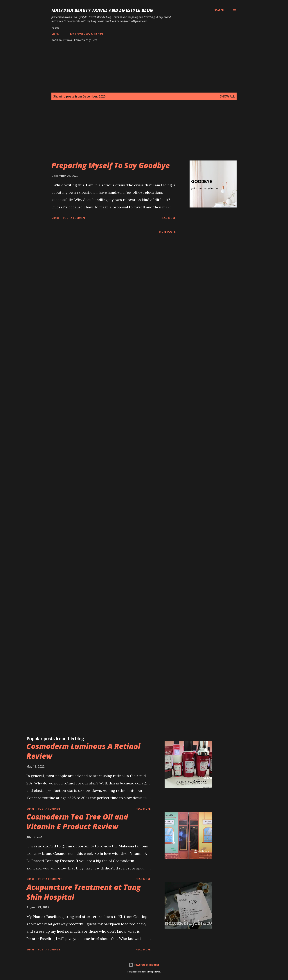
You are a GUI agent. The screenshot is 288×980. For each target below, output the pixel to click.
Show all (227, 96)
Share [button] (55, 218)
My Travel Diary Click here (70, 34)
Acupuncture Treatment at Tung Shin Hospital (84, 892)
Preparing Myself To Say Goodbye (111, 165)
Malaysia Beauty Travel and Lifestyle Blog (102, 10)
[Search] (219, 10)
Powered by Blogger (144, 965)
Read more (168, 218)
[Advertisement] (137, 135)
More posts (167, 232)
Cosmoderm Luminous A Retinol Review (83, 751)
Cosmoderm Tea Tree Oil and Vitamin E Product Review (77, 822)
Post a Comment (75, 218)
